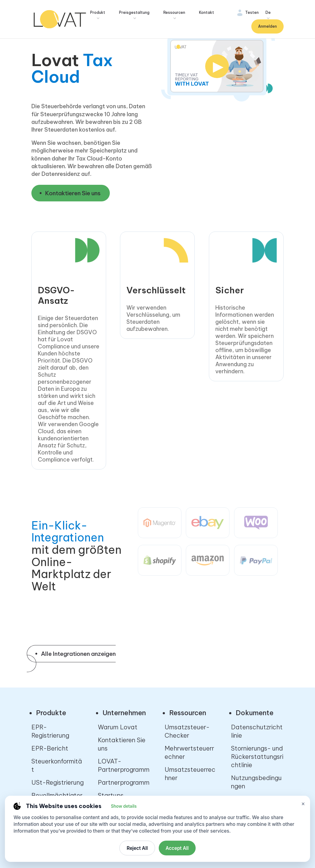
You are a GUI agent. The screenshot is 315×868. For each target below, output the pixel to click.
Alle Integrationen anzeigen (78, 654)
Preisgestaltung (134, 12)
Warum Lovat (118, 727)
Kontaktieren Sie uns (73, 193)
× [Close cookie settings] (303, 804)
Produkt (98, 12)
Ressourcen (174, 12)
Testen (252, 12)
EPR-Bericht (50, 748)
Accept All (177, 848)
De (268, 12)
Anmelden (267, 26)
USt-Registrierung (58, 782)
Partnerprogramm (124, 782)
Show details (124, 806)
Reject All (137, 848)
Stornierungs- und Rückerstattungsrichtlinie (257, 757)
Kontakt (207, 12)
